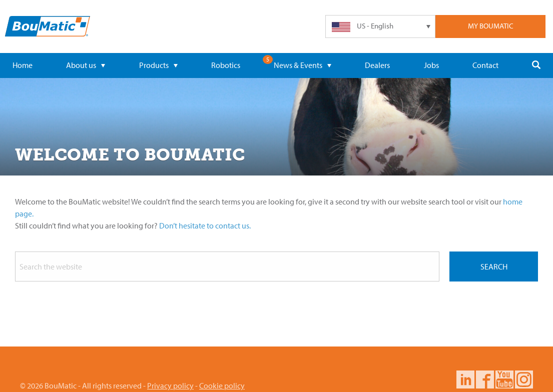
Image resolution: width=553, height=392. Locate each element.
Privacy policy (170, 385)
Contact (485, 65)
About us (86, 65)
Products (158, 65)
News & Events (303, 65)
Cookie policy (222, 385)
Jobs (431, 65)
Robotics (226, 65)
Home (23, 65)
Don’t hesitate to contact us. (205, 225)
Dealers (377, 65)
